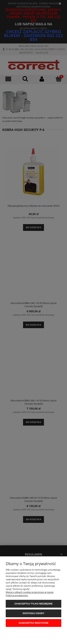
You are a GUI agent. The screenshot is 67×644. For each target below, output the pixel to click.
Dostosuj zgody (33, 613)
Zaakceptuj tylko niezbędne (34, 604)
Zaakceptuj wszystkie (33, 623)
